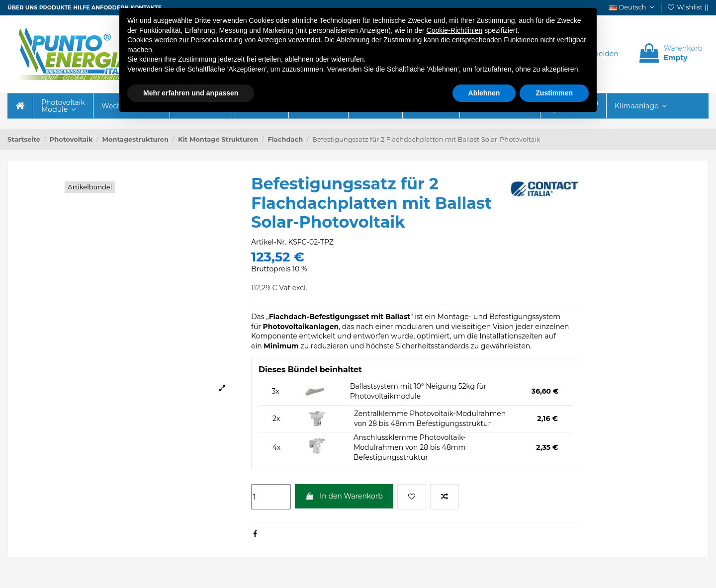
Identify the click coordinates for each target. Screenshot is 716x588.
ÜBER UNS (22, 7)
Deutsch (632, 7)
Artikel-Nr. (269, 242)
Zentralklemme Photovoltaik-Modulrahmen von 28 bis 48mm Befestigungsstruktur (430, 419)
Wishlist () (688, 7)
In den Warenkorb (344, 496)
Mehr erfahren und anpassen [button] (191, 93)
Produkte (55, 7)
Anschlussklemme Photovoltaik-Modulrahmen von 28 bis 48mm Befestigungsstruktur (410, 447)
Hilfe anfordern (101, 7)
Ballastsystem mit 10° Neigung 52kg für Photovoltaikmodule (418, 391)
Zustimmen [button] (554, 93)
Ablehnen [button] (484, 93)
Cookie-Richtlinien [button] (455, 30)
